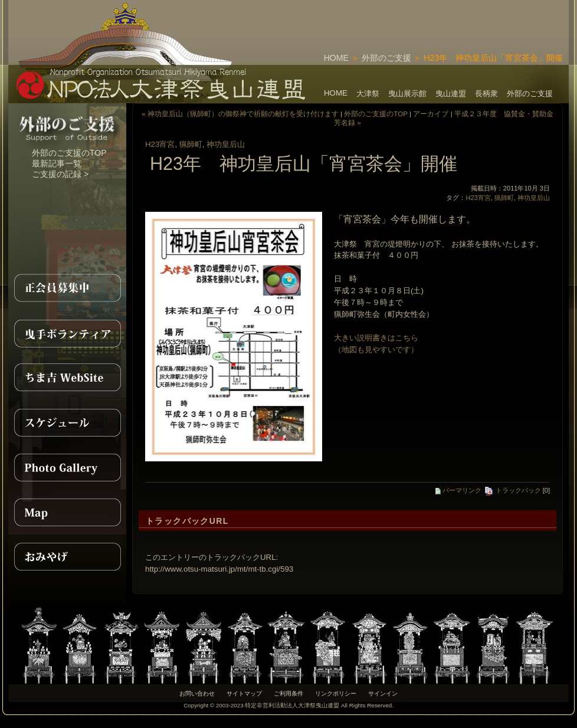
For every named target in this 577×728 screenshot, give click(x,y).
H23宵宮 (160, 144)
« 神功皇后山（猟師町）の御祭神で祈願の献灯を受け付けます (240, 114)
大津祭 (368, 94)
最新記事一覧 (57, 163)
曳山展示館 (407, 94)
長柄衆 (486, 94)
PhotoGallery (67, 467)
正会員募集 (67, 288)
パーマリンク (458, 490)
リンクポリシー (336, 693)
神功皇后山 (226, 144)
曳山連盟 (451, 94)
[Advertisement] (431, 18)
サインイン (383, 693)
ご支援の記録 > (60, 174)
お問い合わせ (197, 693)
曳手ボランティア (67, 333)
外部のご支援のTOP (69, 153)
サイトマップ (244, 693)
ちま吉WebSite (67, 378)
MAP (67, 512)
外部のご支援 (386, 58)
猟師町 (191, 144)
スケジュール (67, 422)
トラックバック (512, 490)
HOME (336, 58)
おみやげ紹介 (67, 557)
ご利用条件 (288, 693)
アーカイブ (431, 114)
